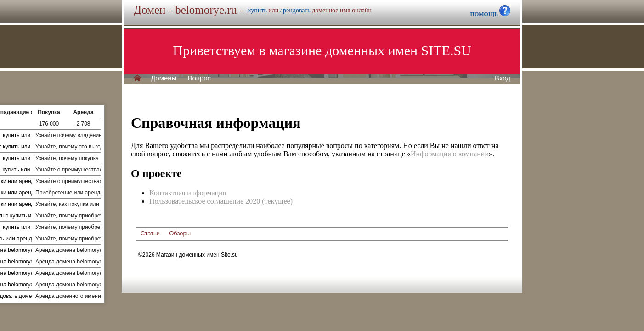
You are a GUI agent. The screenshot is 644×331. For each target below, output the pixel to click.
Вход (503, 78)
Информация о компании (450, 154)
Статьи (150, 233)
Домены (164, 78)
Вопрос (199, 78)
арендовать (295, 10)
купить (257, 10)
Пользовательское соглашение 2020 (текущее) (221, 201)
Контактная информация (188, 193)
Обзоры (180, 233)
